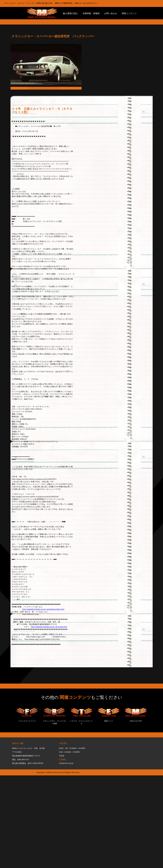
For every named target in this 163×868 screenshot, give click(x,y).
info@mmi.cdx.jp (66, 763)
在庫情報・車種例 (91, 13)
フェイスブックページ (27, 721)
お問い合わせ (111, 13)
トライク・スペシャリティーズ (81, 722)
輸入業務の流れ (70, 13)
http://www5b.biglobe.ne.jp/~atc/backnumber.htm (43, 609)
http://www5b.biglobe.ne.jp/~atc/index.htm (49, 627)
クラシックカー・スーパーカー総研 (54, 722)
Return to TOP (136, 721)
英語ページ (109, 721)
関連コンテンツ (129, 13)
